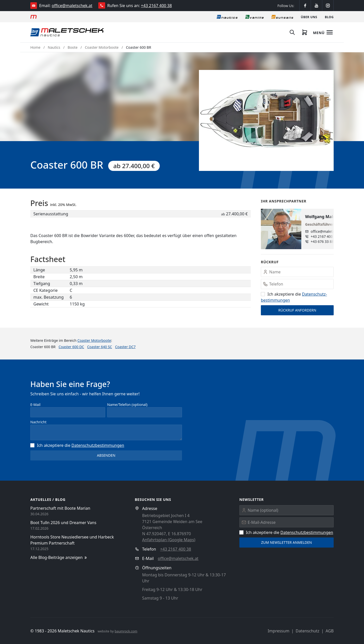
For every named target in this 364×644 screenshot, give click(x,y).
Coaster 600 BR (139, 47)
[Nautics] (227, 17)
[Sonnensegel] (282, 17)
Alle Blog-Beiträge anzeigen (59, 558)
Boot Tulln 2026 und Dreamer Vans (63, 523)
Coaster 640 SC (100, 347)
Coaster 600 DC (71, 347)
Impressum (279, 631)
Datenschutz (307, 631)
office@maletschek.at (72, 6)
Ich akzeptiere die (77, 445)
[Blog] (329, 17)
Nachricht (38, 422)
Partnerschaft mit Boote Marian (60, 508)
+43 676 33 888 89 (326, 241)
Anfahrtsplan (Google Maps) (169, 540)
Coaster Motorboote (102, 47)
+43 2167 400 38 (156, 6)
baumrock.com (126, 631)
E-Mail (35, 405)
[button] (266, 120)
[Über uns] (309, 17)
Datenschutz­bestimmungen (98, 445)
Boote (73, 47)
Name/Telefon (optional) (127, 405)
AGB (330, 631)
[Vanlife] (254, 17)
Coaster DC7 (125, 347)
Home (35, 47)
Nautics (54, 47)
